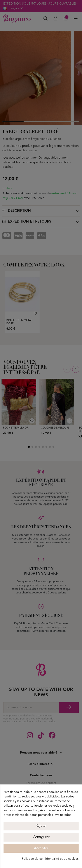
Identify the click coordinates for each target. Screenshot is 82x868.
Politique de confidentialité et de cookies (50, 859)
